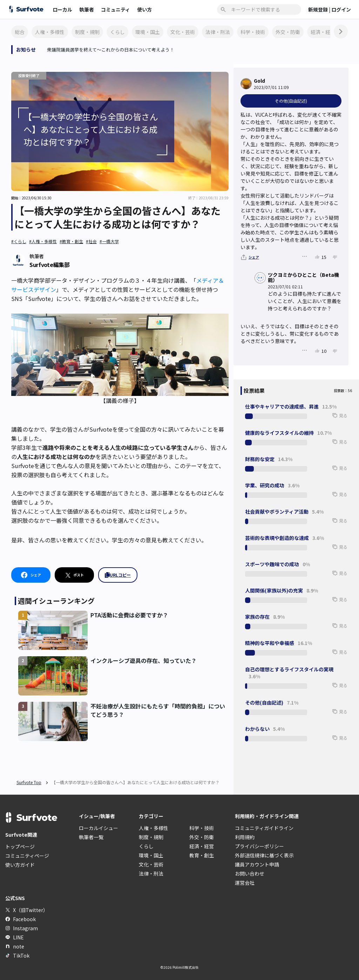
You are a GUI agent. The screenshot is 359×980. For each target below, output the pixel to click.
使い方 (144, 9)
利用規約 (245, 837)
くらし (117, 32)
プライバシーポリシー (259, 846)
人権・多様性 (50, 32)
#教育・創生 (71, 241)
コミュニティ (116, 9)
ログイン (341, 9)
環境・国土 (148, 32)
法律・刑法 (218, 32)
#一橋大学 (109, 241)
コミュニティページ (27, 856)
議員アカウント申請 (257, 864)
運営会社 (245, 883)
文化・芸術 (183, 32)
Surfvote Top (29, 782)
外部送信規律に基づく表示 (264, 855)
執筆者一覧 (91, 837)
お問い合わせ (250, 873)
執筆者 (87, 9)
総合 (20, 32)
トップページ (20, 847)
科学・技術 (253, 32)
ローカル (62, 9)
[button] (329, 419)
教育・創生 (202, 855)
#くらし (19, 241)
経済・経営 (323, 32)
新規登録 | (320, 9)
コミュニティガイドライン (264, 828)
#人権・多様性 (43, 241)
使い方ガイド (20, 865)
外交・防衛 (288, 32)
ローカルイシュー (99, 828)
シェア (254, 257)
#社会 (91, 241)
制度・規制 (87, 32)
